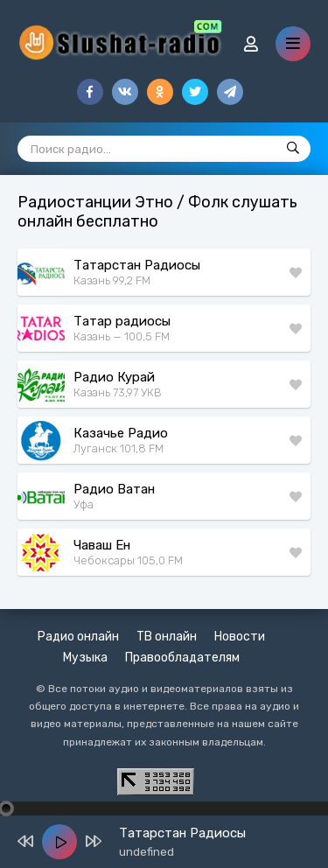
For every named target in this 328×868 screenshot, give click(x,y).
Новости (240, 637)
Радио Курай (114, 377)
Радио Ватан (114, 489)
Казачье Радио (121, 433)
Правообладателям (182, 658)
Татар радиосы (122, 321)
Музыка (85, 658)
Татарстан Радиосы (137, 265)
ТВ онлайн (167, 637)
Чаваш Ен (102, 545)
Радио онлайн (78, 637)
